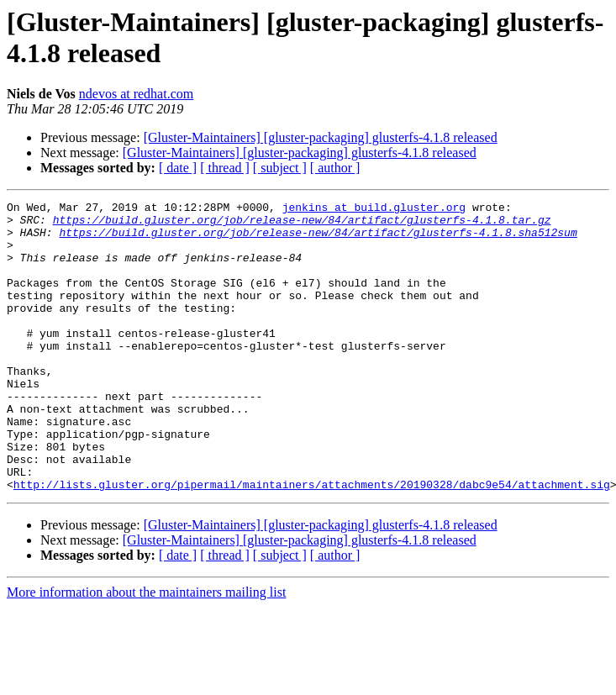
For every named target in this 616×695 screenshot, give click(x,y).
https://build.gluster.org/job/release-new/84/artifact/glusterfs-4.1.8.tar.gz (302, 224)
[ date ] (178, 168)
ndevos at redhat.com (136, 94)
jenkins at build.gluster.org (374, 209)
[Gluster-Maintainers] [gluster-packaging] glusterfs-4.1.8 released (321, 137)
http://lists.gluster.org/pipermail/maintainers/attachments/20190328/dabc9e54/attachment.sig (312, 542)
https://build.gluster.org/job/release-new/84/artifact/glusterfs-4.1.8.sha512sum (318, 240)
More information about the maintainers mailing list (146, 650)
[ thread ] (225, 168)
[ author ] (335, 168)
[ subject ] (280, 168)
